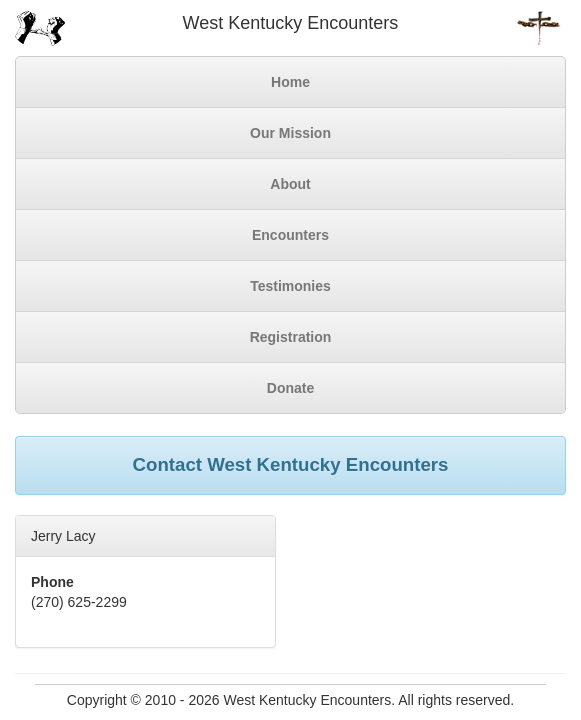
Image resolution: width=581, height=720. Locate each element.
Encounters (290, 235)
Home (290, 82)
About (290, 184)
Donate (290, 388)
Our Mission (290, 133)
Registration (291, 337)
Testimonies (290, 286)
